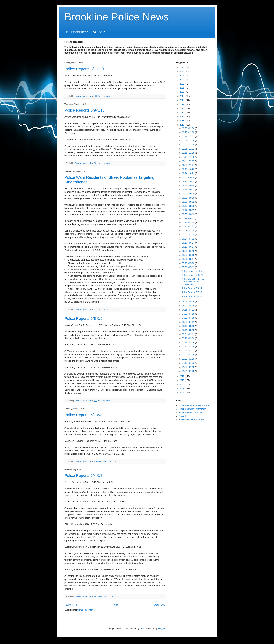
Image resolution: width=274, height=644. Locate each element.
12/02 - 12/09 (189, 145)
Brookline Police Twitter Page (193, 409)
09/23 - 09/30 (189, 186)
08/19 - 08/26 (189, 206)
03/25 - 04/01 (189, 322)
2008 (182, 389)
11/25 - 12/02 (189, 149)
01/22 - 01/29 (189, 359)
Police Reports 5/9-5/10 (85, 110)
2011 (182, 376)
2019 (182, 96)
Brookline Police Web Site (191, 413)
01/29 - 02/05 (189, 355)
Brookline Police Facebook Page (194, 405)
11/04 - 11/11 (189, 161)
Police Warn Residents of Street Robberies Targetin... (193, 282)
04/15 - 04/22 (189, 310)
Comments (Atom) (86, 610)
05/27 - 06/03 (189, 255)
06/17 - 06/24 (189, 243)
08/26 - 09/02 (189, 202)
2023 (182, 80)
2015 (182, 112)
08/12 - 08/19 (189, 210)
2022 (182, 84)
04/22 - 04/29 (189, 306)
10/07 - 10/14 (189, 177)
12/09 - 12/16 (189, 141)
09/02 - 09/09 (189, 198)
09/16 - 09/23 (189, 190)
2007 (182, 393)
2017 (182, 104)
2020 (182, 92)
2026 (182, 67)
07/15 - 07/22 (189, 226)
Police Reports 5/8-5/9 (84, 319)
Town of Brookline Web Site (192, 420)
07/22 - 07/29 (189, 222)
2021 (182, 88)
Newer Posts (71, 605)
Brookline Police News (117, 17)
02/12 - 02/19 (189, 347)
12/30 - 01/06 (189, 128)
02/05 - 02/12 (189, 351)
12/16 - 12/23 (189, 137)
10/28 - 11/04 (189, 165)
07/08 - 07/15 (189, 231)
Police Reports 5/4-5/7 (84, 476)
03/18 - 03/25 (189, 326)
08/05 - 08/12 (189, 214)
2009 (182, 385)
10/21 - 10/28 (189, 169)
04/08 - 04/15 (189, 314)
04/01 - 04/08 (189, 318)
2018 (182, 100)
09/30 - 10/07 (189, 182)
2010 (182, 380)
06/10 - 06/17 (189, 247)
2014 (182, 117)
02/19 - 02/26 (189, 343)
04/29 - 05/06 (189, 302)
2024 (182, 76)
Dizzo (142, 629)
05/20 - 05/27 (189, 259)
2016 (182, 108)
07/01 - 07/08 (189, 235)
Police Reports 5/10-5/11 (86, 69)
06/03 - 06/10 (189, 251)
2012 (182, 125)
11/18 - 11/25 (189, 153)
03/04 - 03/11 (189, 334)
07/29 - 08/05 (189, 218)
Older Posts (159, 605)
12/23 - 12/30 (189, 132)
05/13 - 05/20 (189, 263)
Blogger (161, 629)
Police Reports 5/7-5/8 (84, 415)
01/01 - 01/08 (189, 371)
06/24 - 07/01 (189, 239)
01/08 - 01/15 (189, 367)
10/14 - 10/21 (189, 173)
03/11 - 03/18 (189, 330)
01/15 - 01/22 (189, 363)
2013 (182, 121)
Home (116, 605)
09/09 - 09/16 (189, 194)
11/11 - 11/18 (189, 157)
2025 (182, 72)
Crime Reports (186, 416)
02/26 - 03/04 (189, 338)
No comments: (109, 96)
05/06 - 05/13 (189, 267)
